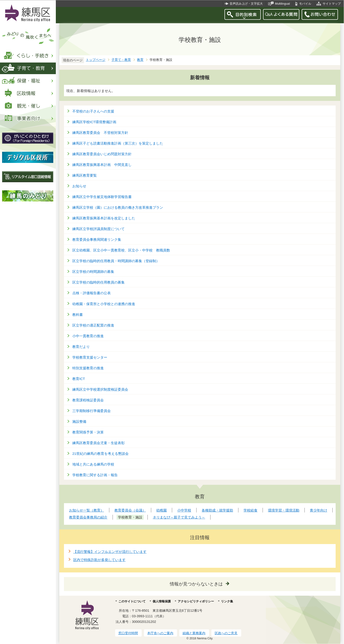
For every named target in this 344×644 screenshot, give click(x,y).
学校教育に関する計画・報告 (95, 475)
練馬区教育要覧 (85, 175)
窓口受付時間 (128, 633)
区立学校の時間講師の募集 (93, 272)
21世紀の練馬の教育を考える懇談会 (100, 454)
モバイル (305, 4)
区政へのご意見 (226, 633)
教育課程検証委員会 (88, 400)
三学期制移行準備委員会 (92, 411)
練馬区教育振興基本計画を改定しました (104, 218)
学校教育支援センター (90, 357)
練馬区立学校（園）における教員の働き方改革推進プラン (118, 207)
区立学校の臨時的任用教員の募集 (99, 282)
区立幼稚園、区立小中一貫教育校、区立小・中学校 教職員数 (121, 250)
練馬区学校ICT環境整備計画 (94, 122)
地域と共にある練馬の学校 (93, 464)
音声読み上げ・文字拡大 (246, 4)
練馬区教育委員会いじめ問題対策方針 (102, 154)
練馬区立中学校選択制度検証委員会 (100, 389)
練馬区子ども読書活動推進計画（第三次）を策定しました (118, 143)
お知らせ (79, 186)
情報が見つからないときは (196, 584)
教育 (140, 60)
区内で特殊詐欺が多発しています (99, 560)
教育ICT (79, 379)
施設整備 (79, 421)
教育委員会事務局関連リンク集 (97, 239)
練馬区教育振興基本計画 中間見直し (102, 165)
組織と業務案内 (194, 633)
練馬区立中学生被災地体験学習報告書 (102, 197)
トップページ (96, 60)
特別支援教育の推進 (88, 368)
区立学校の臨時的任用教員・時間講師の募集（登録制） (116, 261)
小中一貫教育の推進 (88, 336)
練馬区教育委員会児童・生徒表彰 (99, 443)
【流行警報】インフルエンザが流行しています (110, 552)
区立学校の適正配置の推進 (93, 325)
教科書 (78, 315)
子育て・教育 (121, 60)
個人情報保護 (162, 601)
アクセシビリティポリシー (196, 601)
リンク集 (227, 601)
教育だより (81, 347)
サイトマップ (332, 4)
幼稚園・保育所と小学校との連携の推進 (104, 304)
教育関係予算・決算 (88, 432)
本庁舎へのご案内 (160, 633)
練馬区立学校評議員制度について (99, 229)
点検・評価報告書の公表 (92, 293)
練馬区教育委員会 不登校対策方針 (100, 133)
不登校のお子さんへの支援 (93, 111)
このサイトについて (132, 601)
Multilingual (282, 4)
